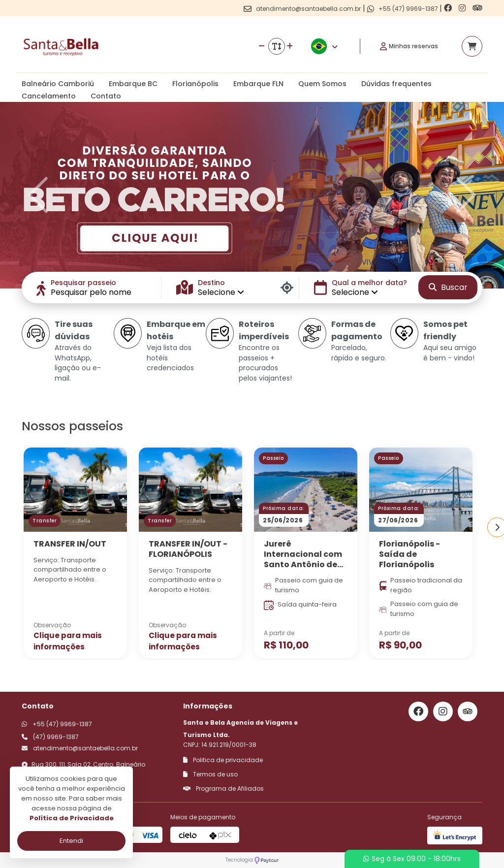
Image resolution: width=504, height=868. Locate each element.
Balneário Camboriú (58, 84)
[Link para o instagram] (463, 8)
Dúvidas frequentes (396, 84)
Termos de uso (210, 774)
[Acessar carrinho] (472, 46)
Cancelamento (49, 96)
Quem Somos (322, 84)
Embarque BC (133, 84)
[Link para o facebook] (449, 8)
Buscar (448, 287)
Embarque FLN (258, 84)
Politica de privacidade (223, 760)
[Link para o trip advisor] (477, 8)
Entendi (71, 841)
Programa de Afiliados (223, 788)
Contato (106, 96)
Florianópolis (195, 84)
